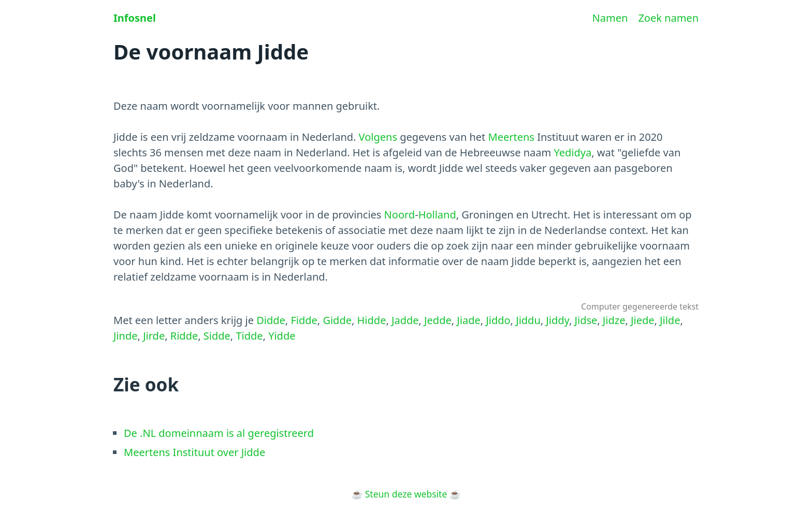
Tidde (249, 336)
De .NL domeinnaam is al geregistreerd (219, 433)
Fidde (304, 320)
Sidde (217, 336)
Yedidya (572, 152)
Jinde (126, 336)
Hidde (372, 320)
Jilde (670, 320)
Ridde (184, 336)
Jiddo (498, 320)
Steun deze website (406, 494)
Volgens (378, 137)
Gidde (337, 320)
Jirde (154, 336)
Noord (400, 215)
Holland (437, 215)
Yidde (282, 336)
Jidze (614, 320)
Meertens (511, 137)
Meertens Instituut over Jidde (194, 452)
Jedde (438, 320)
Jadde (405, 320)
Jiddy (557, 320)
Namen (610, 18)
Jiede (642, 320)
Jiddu (528, 320)
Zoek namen (668, 18)
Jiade (468, 320)
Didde (271, 320)
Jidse (586, 320)
